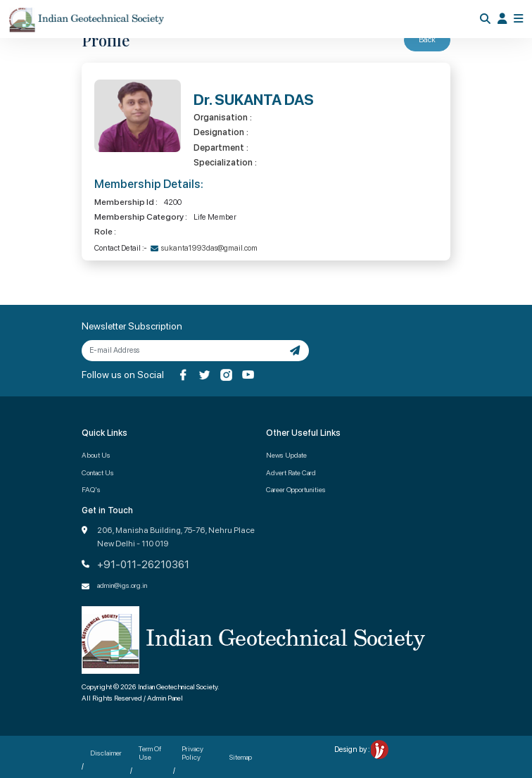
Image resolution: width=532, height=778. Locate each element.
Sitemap (241, 757)
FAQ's (91, 489)
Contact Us (98, 472)
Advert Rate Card (291, 472)
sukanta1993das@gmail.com (209, 248)
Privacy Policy (192, 753)
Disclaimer (106, 753)
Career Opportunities (296, 489)
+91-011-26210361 (143, 565)
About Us (96, 455)
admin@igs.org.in (122, 585)
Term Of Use (150, 753)
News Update (286, 455)
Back (427, 40)
